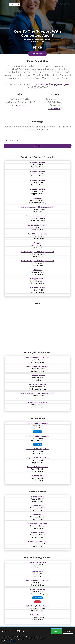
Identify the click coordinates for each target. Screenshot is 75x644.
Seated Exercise (37, 506)
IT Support (37, 198)
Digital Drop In (37, 572)
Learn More (12, 641)
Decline (68, 631)
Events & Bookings (63, 4)
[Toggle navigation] (5, 4)
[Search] (13, 4)
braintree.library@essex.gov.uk (55, 84)
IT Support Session (37, 162)
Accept (57, 631)
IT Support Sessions (37, 375)
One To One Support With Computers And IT (37, 207)
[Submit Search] (19, 4)
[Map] (37, 326)
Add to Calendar (20, 105)
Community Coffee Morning (37, 467)
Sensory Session (37, 497)
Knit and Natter (37, 476)
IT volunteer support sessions (38, 216)
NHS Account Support (38, 384)
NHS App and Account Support (38, 357)
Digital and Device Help (38, 563)
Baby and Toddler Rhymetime (37, 423)
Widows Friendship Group (38, 524)
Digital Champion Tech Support (37, 367)
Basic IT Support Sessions (38, 225)
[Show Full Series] (53, 157)
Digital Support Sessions (38, 402)
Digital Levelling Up (37, 589)
